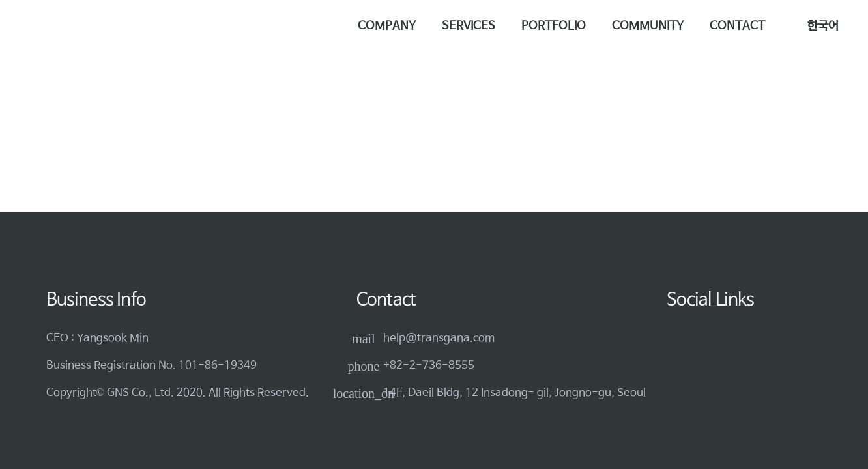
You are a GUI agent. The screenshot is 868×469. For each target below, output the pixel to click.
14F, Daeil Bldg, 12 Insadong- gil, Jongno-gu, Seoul (514, 393)
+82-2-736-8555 (429, 366)
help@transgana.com (439, 338)
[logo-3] (78, 26)
